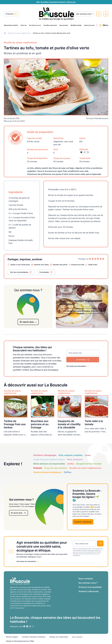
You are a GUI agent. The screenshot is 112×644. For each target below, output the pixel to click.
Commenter (44, 272)
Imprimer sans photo (60, 265)
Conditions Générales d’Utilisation (34, 637)
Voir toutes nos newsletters (76, 366)
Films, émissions (75, 459)
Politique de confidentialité (59, 637)
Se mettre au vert (35, 25)
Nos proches (64, 25)
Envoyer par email (78, 265)
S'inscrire (11, 14)
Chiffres (67, 472)
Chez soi (24, 25)
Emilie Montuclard (101, 118)
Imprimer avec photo (41, 265)
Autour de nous (89, 25)
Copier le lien (93, 265)
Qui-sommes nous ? (84, 14)
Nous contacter (86, 579)
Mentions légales (12, 637)
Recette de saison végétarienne (19, 33)
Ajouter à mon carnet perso (20, 265)
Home (5, 33)
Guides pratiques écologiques (47, 472)
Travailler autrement (50, 25)
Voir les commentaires (19, 272)
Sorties (71, 464)
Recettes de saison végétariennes (85, 468)
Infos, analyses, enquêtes (71, 455)
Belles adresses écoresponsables (49, 464)
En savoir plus (18, 513)
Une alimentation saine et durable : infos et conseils (83, 312)
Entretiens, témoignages (45, 455)
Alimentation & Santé (11, 25)
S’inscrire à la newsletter (90, 587)
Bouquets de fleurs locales (89, 464)
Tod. (32, 641)
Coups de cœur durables (56, 468)
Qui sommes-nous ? (88, 583)
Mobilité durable (76, 25)
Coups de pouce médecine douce (49, 459)
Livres (88, 455)
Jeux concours (77, 637)
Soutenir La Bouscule (83, 522)
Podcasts (38, 468)
